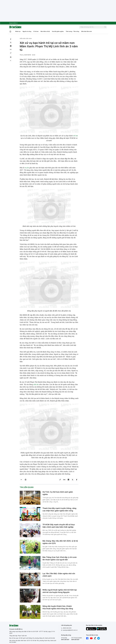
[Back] (11, 61)
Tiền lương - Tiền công (72, 31)
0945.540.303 (67, 628)
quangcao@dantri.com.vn (70, 630)
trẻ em (75, 136)
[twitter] (11, 43)
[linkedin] (11, 46)
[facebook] (11, 39)
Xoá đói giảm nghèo (58, 31)
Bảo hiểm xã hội (45, 31)
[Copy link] (11, 53)
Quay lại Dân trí (13, 23)
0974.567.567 (75, 640)
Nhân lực (18, 31)
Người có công (27, 31)
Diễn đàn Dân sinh (87, 31)
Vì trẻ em (36, 31)
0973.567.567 (65, 640)
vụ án (27, 168)
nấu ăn (36, 384)
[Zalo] (11, 49)
